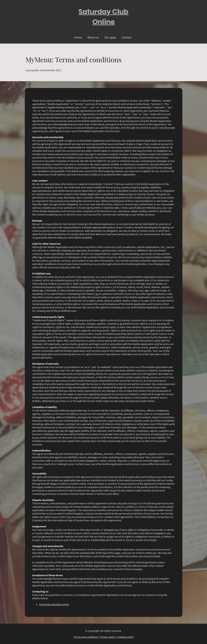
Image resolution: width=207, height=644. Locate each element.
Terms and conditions (86, 637)
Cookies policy (125, 637)
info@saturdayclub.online (54, 604)
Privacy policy (108, 637)
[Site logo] (103, 17)
